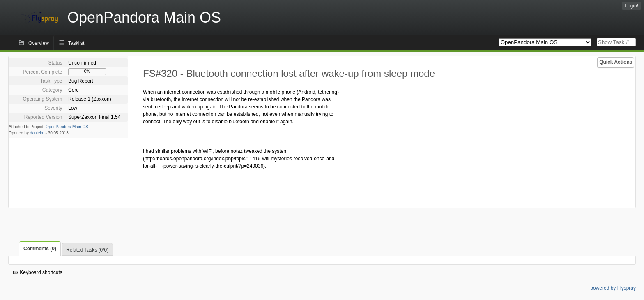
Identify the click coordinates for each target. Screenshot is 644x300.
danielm (37, 133)
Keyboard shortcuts (38, 272)
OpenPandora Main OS (67, 127)
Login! (631, 6)
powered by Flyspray (613, 288)
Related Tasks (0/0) (87, 250)
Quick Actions (616, 62)
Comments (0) (40, 249)
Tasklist (76, 43)
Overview (39, 43)
